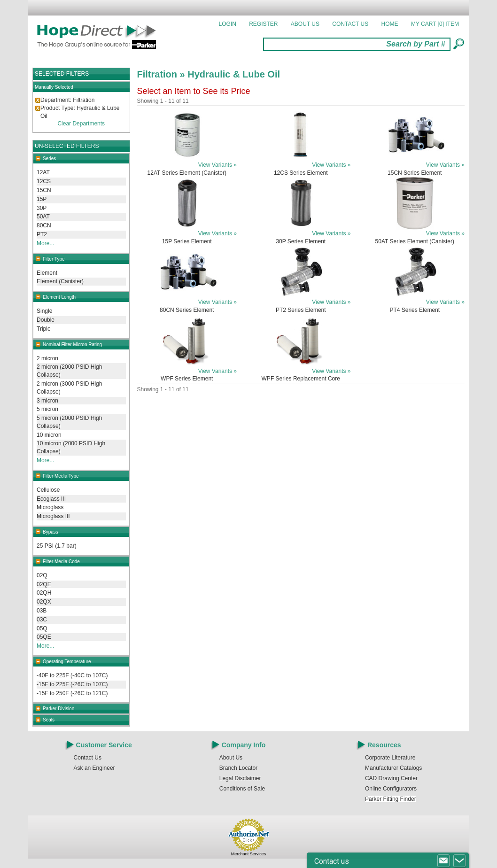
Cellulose (48, 490)
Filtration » (163, 74)
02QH (44, 593)
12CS (44, 181)
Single (44, 311)
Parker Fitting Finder (391, 799)
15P (42, 199)
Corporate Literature (390, 758)
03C (42, 620)
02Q (42, 575)
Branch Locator (238, 768)
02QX (44, 602)
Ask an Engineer (94, 768)
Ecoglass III (51, 499)
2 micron (47, 358)
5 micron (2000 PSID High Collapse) (69, 422)
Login (227, 24)
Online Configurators (391, 789)
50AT (43, 217)
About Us (305, 24)
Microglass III (53, 516)
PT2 (42, 234)
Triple (44, 329)
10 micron (49, 435)
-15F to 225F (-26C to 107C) (72, 684)
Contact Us (350, 24)
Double (46, 320)
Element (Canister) (60, 281)
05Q (42, 628)
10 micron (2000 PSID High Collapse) (71, 447)
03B (42, 611)
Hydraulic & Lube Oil (234, 74)
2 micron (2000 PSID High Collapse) (69, 371)
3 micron (47, 401)
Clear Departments (81, 124)
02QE (44, 584)
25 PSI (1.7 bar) (57, 546)
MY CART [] (435, 24)
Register (263, 24)
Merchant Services (249, 854)
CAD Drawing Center (391, 778)
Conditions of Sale (242, 789)
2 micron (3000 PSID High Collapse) (69, 388)
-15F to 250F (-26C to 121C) (72, 693)
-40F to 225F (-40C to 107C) (72, 675)
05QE (44, 637)
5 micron (47, 409)
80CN (44, 225)
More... (45, 243)
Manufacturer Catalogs (393, 768)
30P (42, 208)
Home (390, 24)
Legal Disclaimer (240, 778)
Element (47, 273)
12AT (43, 172)
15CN (44, 190)
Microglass (50, 507)
